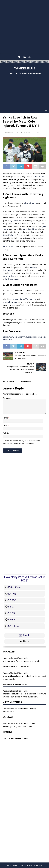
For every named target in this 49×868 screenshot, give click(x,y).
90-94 (12, 613)
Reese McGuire (9, 235)
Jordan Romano (10, 302)
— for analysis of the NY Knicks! (22, 661)
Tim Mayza (31, 299)
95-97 (11, 607)
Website (6, 433)
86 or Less (14, 626)
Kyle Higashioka (30, 229)
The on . (15, 738)
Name (5, 418)
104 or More (14, 587)
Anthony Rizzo (12, 279)
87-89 (12, 620)
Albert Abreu (8, 246)
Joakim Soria (18, 299)
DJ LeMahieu (16, 220)
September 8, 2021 (12, 132)
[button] (45, 110)
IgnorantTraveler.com (13, 676)
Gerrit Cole (40, 176)
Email (5, 425)
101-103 (12, 594)
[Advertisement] (24, 27)
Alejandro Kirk (30, 203)
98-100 (12, 600)
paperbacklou (29, 132)
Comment (7, 398)
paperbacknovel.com (12, 694)
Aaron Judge (8, 276)
